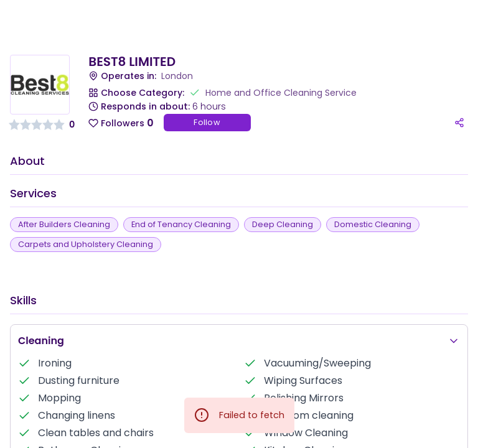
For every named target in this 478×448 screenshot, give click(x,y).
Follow (207, 122)
